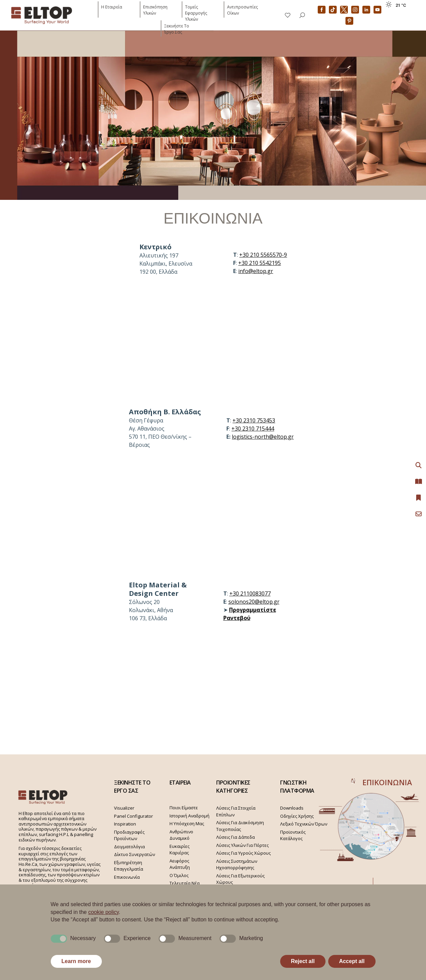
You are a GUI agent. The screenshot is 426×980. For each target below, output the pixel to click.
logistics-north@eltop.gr (263, 437)
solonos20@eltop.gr (254, 602)
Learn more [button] (76, 961)
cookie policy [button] (104, 912)
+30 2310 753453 (254, 420)
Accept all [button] (352, 961)
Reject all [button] (303, 961)
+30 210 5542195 (260, 263)
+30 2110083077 (250, 593)
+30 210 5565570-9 (263, 255)
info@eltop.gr (256, 271)
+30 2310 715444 (253, 429)
